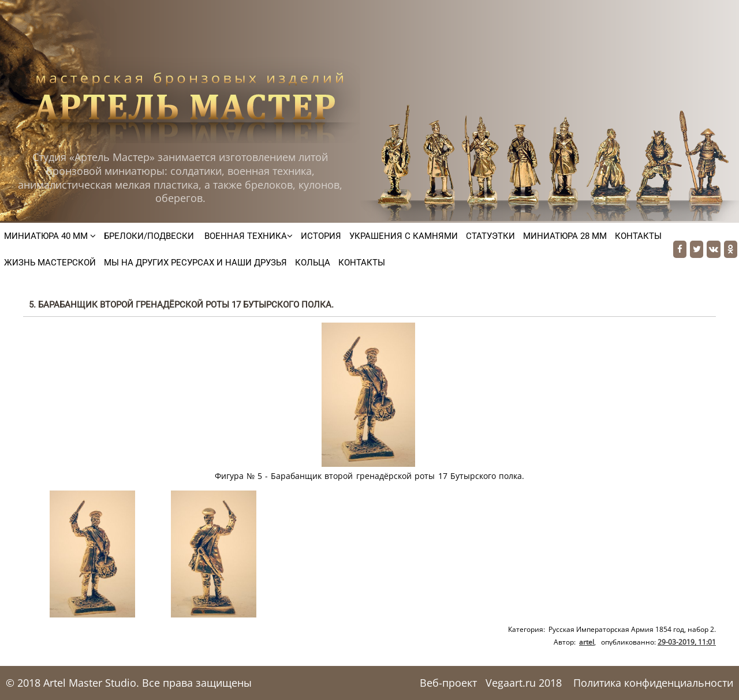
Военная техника (247, 236)
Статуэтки (490, 236)
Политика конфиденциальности (653, 683)
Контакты (638, 236)
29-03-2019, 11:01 (687, 642)
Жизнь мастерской (50, 263)
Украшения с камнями (404, 236)
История (321, 236)
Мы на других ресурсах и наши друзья (195, 263)
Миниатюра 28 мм (565, 236)
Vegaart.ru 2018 (524, 683)
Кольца (313, 263)
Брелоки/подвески (149, 236)
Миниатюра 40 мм (50, 236)
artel (587, 642)
